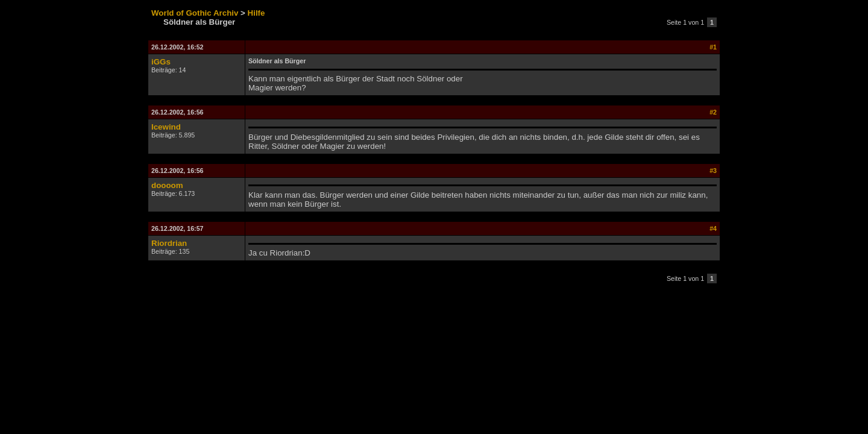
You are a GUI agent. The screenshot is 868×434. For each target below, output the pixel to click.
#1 (713, 47)
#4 (713, 228)
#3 (713, 171)
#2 (713, 112)
